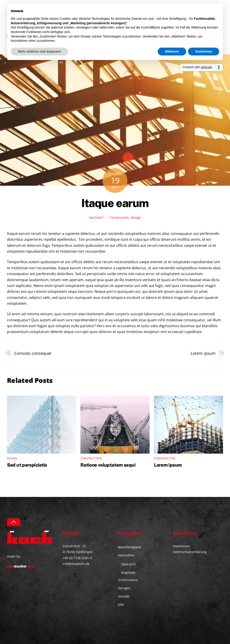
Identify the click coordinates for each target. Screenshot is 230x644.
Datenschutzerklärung (190, 552)
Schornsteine (128, 580)
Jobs (121, 604)
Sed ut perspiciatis (27, 465)
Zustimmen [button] (204, 51)
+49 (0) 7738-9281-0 (77, 558)
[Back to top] (14, 522)
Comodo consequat (33, 353)
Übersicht (128, 564)
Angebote (128, 572)
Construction (119, 217)
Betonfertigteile (130, 547)
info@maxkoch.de (76, 564)
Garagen (124, 588)
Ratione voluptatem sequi (108, 465)
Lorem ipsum (203, 353)
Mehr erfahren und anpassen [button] (39, 51)
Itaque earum (115, 203)
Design (136, 217)
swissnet (96, 218)
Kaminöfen (126, 555)
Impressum (181, 546)
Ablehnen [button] (172, 51)
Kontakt (124, 596)
